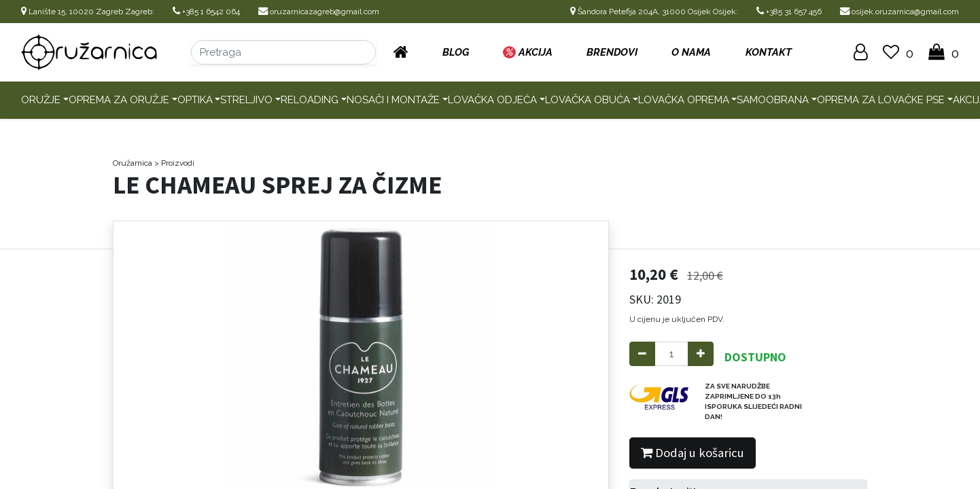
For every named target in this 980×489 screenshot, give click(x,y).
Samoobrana (773, 100)
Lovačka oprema (684, 100)
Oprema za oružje (119, 100)
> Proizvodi (174, 163)
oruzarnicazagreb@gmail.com (319, 12)
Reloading (310, 100)
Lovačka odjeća (492, 100)
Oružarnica (133, 163)
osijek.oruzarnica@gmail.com (899, 12)
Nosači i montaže (393, 100)
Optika (195, 100)
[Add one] (701, 354)
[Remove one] (642, 354)
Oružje (41, 100)
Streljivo (246, 100)
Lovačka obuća (588, 100)
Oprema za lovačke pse (881, 100)
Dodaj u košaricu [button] (693, 453)
